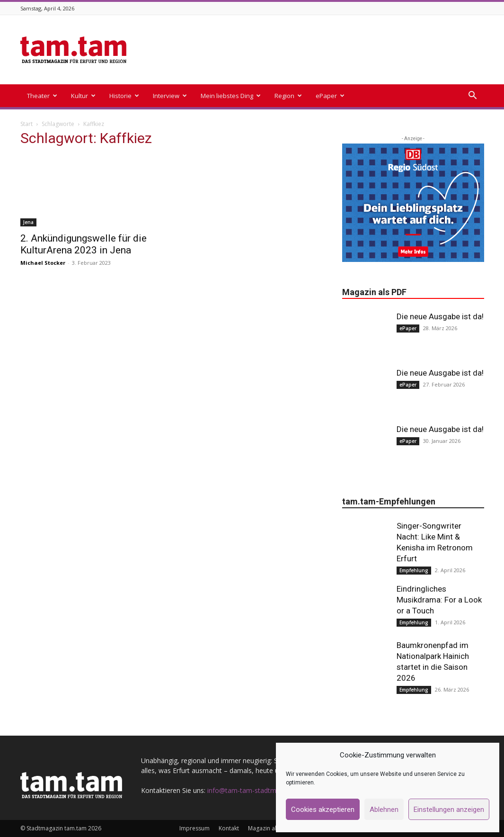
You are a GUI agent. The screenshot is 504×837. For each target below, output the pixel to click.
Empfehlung (414, 570)
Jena (28, 222)
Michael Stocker (43, 263)
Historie (124, 96)
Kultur (83, 96)
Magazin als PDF (270, 828)
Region (288, 96)
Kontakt (229, 828)
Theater (42, 96)
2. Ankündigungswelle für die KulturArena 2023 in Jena (84, 244)
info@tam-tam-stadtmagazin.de (256, 790)
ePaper (330, 96)
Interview (170, 96)
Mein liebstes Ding (231, 96)
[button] (473, 96)
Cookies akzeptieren (323, 810)
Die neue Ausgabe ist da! (440, 316)
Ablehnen (384, 810)
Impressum (195, 828)
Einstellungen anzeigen (449, 810)
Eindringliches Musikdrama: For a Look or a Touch (439, 600)
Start (27, 124)
